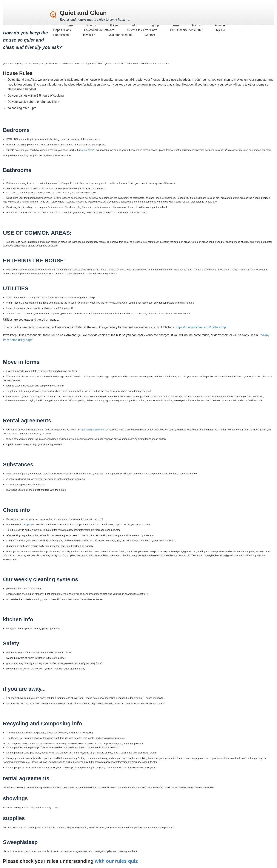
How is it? (88, 35)
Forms (196, 25)
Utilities (114, 25)
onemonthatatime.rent (93, 430)
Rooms (91, 25)
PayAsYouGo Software (99, 30)
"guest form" (87, 150)
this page (28, 524)
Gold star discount (120, 35)
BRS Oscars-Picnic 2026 (187, 30)
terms (176, 25)
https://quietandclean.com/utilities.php (201, 327)
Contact (150, 35)
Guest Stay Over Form (142, 30)
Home (69, 25)
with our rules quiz (116, 861)
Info (134, 25)
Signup (154, 25)
